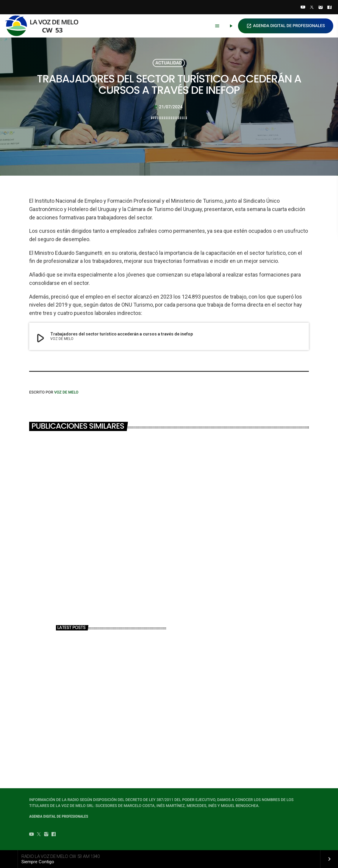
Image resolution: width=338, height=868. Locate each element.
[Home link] (44, 26)
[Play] (231, 26)
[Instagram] (321, 8)
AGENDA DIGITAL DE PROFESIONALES (286, 26)
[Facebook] (329, 8)
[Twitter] (312, 8)
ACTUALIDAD (169, 63)
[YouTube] (303, 8)
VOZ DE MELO (66, 392)
